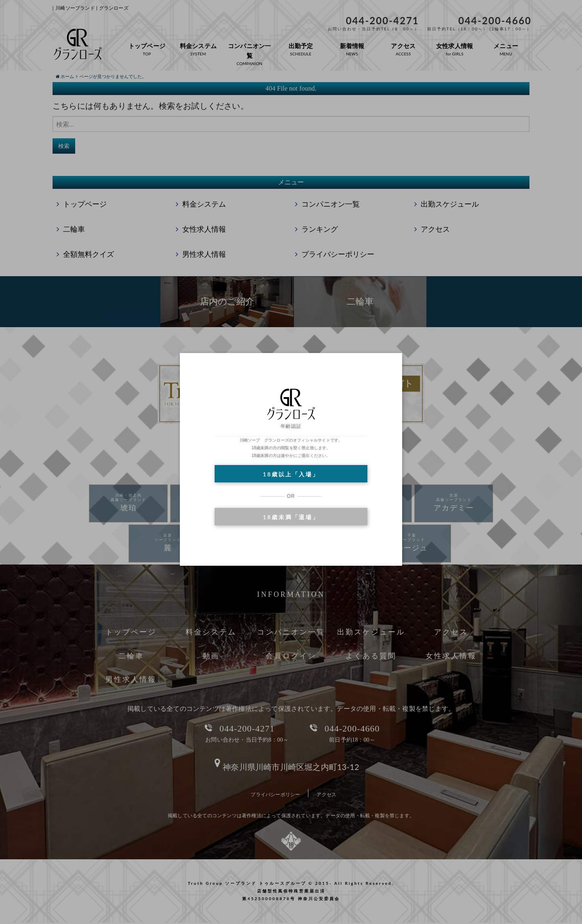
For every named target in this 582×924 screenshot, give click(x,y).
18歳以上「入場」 (291, 474)
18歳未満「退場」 (291, 517)
